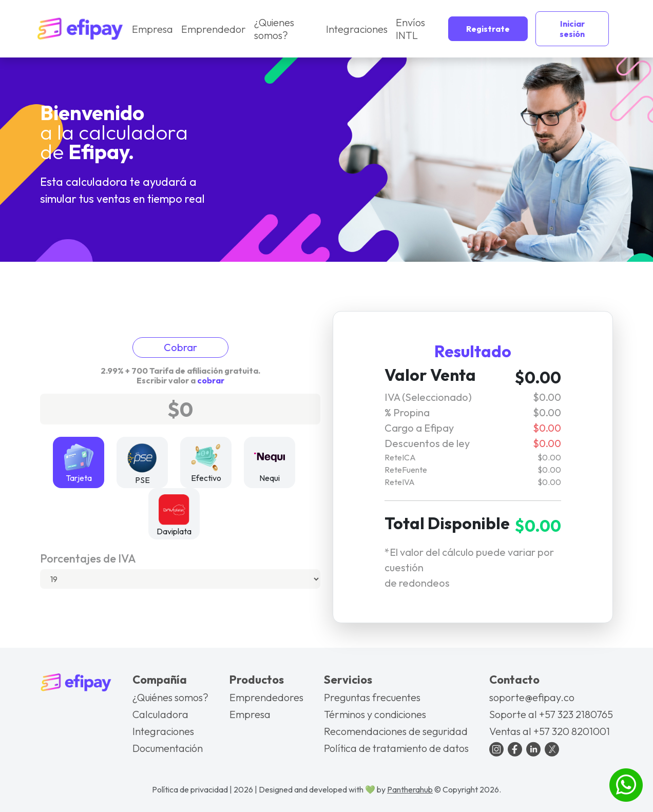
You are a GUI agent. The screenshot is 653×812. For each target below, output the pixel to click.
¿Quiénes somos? (170, 697)
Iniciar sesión (572, 29)
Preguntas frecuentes (372, 697)
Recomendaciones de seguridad (396, 731)
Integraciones (356, 29)
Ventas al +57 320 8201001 (550, 731)
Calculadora (160, 714)
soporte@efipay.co (532, 697)
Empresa (152, 29)
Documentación (168, 748)
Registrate (487, 29)
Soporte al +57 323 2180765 (551, 714)
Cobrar (180, 347)
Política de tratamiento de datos (396, 748)
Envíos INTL (409, 29)
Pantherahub (410, 789)
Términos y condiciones (375, 714)
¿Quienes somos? (273, 29)
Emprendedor (213, 29)
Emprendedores (266, 697)
